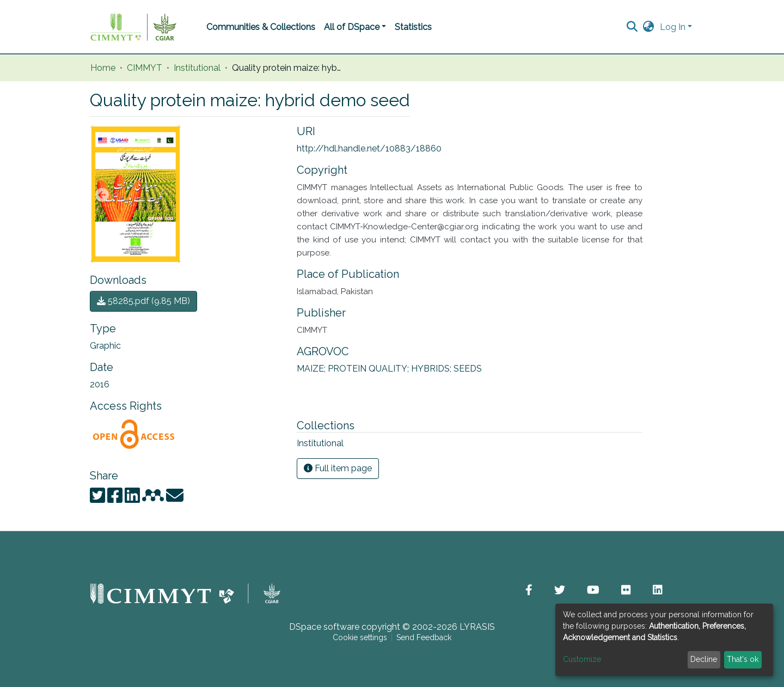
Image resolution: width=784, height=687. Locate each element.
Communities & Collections (261, 27)
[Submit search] (632, 27)
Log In (673, 27)
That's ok (743, 659)
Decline (704, 659)
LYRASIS (477, 627)
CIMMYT (145, 68)
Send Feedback (424, 637)
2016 (100, 384)
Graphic (105, 346)
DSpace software (324, 627)
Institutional (197, 68)
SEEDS (468, 369)
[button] (649, 27)
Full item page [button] (338, 468)
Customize (582, 659)
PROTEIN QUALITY (369, 369)
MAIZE (312, 369)
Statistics (413, 27)
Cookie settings (360, 637)
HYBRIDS (432, 369)
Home (103, 68)
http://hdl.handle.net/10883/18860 (369, 148)
